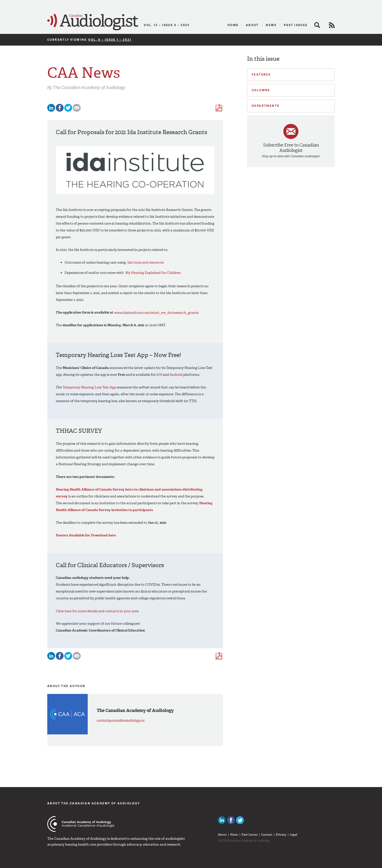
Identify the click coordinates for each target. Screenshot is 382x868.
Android (176, 375)
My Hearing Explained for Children (153, 273)
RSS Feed (332, 25)
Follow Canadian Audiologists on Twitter (240, 820)
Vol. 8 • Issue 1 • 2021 (110, 40)
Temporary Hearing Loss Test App (89, 387)
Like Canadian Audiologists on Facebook (231, 820)
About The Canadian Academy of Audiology (94, 803)
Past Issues (296, 25)
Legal (294, 835)
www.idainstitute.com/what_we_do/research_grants (156, 312)
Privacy (281, 835)
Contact (267, 835)
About (252, 25)
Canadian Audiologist (93, 22)
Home (233, 25)
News (271, 25)
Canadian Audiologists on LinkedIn (222, 820)
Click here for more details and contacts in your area (97, 611)
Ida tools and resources (146, 262)
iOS (159, 375)
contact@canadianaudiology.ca (121, 720)
